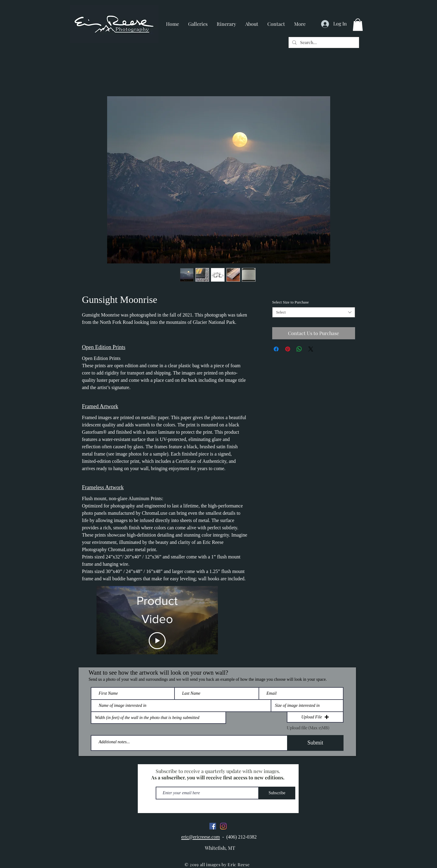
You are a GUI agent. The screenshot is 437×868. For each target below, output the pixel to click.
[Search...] (323, 42)
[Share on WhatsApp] (299, 349)
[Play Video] (157, 641)
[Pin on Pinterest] (288, 349)
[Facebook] (213, 826)
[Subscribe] (277, 793)
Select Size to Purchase (291, 302)
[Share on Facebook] (276, 349)
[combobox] (314, 312)
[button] (358, 25)
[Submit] (315, 743)
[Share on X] (311, 349)
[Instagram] (223, 826)
